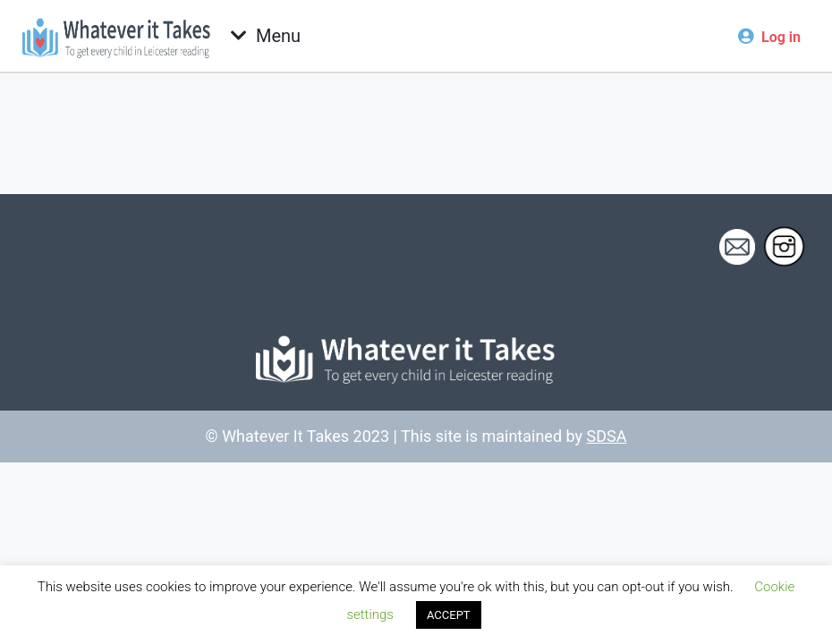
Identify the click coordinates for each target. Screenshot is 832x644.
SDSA (607, 436)
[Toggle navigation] (266, 36)
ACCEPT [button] (449, 615)
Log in (781, 37)
